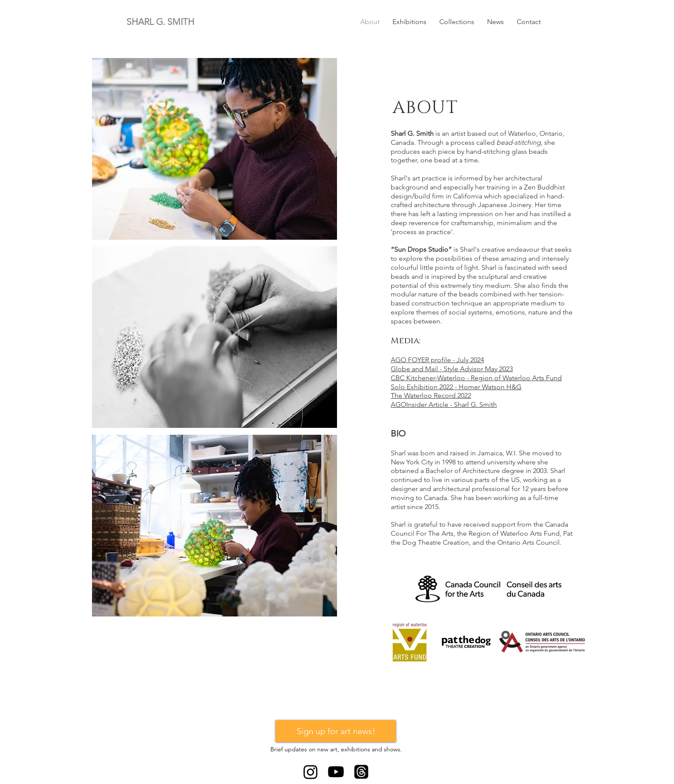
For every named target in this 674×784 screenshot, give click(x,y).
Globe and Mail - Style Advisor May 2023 (452, 369)
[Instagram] (311, 772)
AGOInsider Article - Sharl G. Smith (444, 404)
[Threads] (361, 772)
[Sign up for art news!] (336, 731)
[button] (409, 22)
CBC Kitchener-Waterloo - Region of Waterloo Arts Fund (476, 378)
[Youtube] (336, 772)
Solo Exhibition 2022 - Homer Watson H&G (456, 387)
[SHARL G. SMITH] (170, 22)
